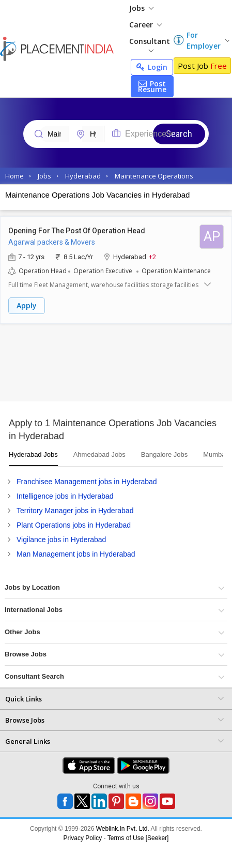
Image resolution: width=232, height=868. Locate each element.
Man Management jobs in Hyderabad (76, 554)
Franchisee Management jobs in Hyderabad (87, 482)
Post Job (202, 66)
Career (145, 25)
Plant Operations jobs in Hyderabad (74, 525)
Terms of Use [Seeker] (138, 838)
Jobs (141, 8)
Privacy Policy (83, 838)
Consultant (150, 44)
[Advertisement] (97, 365)
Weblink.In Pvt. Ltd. (123, 829)
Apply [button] (27, 305)
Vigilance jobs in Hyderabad (61, 540)
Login (152, 67)
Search (179, 134)
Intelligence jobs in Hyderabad (65, 496)
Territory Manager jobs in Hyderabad (75, 511)
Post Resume (152, 86)
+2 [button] (152, 256)
